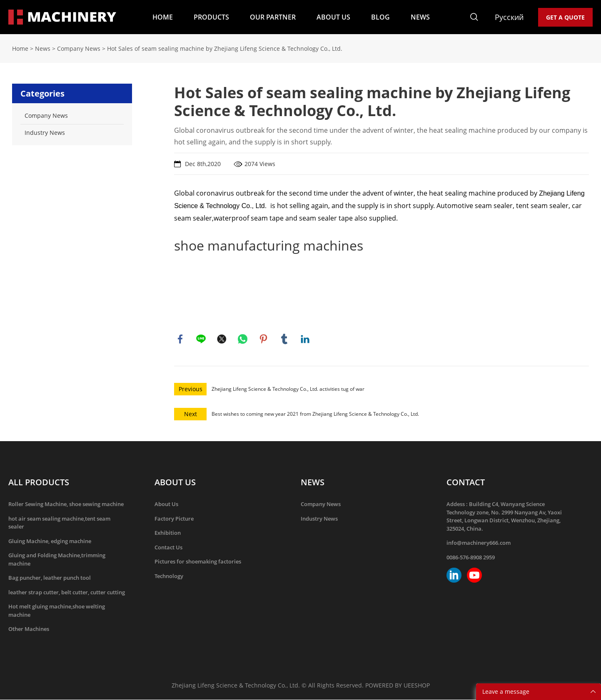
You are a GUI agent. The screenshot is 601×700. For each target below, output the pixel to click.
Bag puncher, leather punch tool (50, 578)
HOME (163, 17)
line (201, 339)
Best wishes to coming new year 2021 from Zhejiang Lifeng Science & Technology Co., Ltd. (315, 414)
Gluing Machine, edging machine (50, 541)
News (43, 48)
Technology (169, 576)
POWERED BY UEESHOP (398, 686)
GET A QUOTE (565, 17)
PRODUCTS (211, 17)
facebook (180, 339)
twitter (222, 339)
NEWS (420, 17)
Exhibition (168, 533)
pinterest (264, 339)
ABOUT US (333, 17)
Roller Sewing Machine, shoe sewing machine (66, 504)
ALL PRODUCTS (39, 483)
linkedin (305, 339)
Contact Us (168, 548)
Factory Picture (174, 519)
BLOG (380, 17)
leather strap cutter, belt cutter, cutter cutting (67, 593)
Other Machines (29, 629)
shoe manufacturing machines (269, 245)
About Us (166, 504)
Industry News (319, 519)
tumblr (284, 339)
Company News (79, 48)
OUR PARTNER (273, 17)
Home (20, 48)
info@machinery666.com (479, 543)
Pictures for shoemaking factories (198, 562)
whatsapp (243, 339)
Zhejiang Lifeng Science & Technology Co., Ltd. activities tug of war (288, 389)
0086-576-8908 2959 (471, 558)
